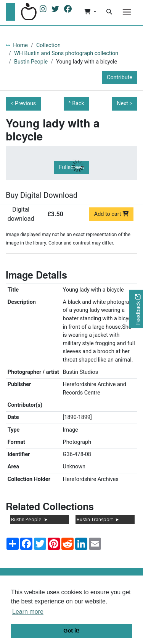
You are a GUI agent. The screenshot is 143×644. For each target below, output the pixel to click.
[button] (90, 12)
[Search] (109, 12)
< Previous (23, 104)
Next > (125, 104)
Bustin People (31, 62)
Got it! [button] (71, 631)
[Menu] (127, 12)
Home (20, 45)
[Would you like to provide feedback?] (136, 309)
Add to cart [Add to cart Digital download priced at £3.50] (112, 214)
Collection (48, 45)
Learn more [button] (28, 612)
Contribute (120, 77)
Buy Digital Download (42, 195)
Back (78, 104)
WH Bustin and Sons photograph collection (66, 53)
